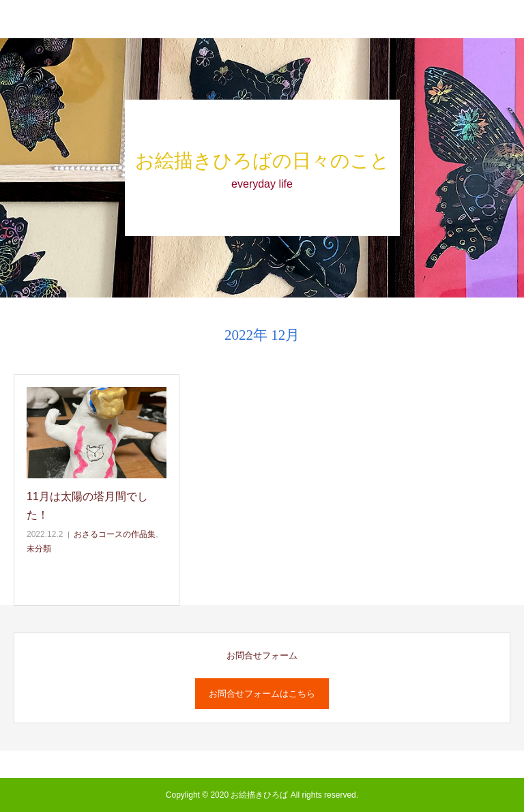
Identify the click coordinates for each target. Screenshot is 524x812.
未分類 (39, 549)
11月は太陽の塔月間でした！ (87, 506)
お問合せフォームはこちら (262, 694)
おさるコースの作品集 (115, 534)
